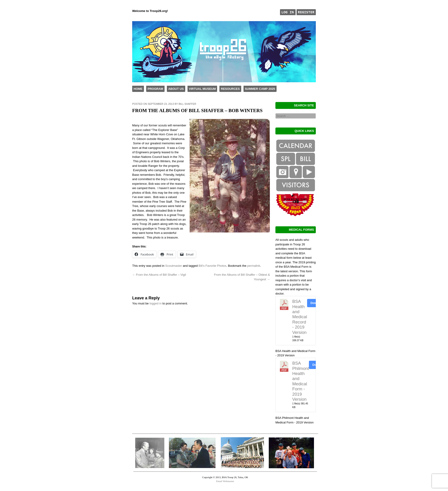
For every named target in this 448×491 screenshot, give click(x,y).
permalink (254, 266)
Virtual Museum (202, 89)
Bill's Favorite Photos (212, 266)
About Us (176, 89)
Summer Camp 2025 (260, 89)
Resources (230, 89)
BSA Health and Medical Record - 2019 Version (300, 317)
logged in (155, 303)
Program (155, 89)
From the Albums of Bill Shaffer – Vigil (159, 275)
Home (138, 89)
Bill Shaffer (187, 104)
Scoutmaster (174, 266)
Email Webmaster (225, 481)
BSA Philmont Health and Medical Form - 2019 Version (301, 381)
